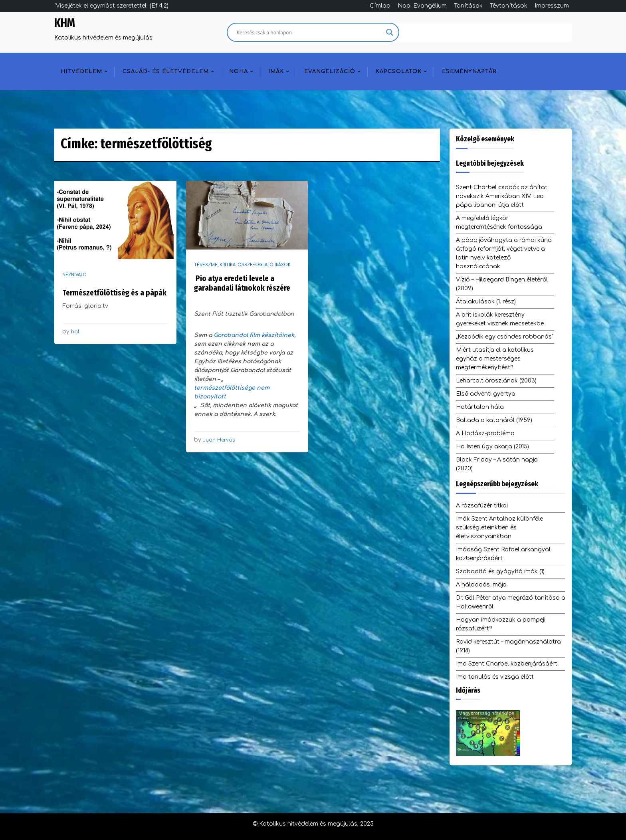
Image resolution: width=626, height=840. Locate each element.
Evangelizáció (330, 71)
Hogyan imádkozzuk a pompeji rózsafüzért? (501, 624)
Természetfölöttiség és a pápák (114, 293)
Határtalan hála (480, 407)
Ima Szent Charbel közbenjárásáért (507, 664)
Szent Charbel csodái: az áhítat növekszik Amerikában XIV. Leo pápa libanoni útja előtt (502, 196)
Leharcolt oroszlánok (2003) (496, 381)
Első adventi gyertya (486, 394)
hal (75, 332)
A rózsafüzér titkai (482, 506)
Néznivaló (74, 275)
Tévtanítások (509, 6)
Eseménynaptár (469, 71)
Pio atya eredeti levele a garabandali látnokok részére (242, 283)
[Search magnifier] (390, 32)
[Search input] (309, 32)
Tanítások (468, 6)
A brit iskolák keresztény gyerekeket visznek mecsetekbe (500, 319)
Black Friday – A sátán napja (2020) (497, 464)
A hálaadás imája (481, 585)
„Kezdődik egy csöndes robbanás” (505, 337)
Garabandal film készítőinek (254, 335)
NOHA (239, 71)
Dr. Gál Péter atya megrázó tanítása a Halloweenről (511, 602)
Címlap (380, 6)
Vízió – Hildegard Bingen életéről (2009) (502, 284)
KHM (65, 23)
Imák (276, 71)
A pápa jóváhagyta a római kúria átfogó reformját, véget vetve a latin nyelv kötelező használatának (504, 253)
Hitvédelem (81, 71)
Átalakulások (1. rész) (486, 302)
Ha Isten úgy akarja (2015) (492, 447)
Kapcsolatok (399, 71)
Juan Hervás (219, 440)
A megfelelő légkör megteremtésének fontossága (499, 223)
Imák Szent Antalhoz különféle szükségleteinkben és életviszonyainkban (499, 528)
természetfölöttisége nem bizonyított (232, 392)
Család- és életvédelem (166, 71)
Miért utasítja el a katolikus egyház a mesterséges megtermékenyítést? (495, 359)
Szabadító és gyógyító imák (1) (500, 572)
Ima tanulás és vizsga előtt (495, 677)
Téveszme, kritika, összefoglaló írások (242, 265)
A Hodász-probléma (485, 433)
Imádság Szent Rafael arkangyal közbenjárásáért (503, 554)
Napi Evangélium (422, 6)
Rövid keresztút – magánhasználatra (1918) (508, 646)
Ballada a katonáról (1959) (494, 420)
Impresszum (552, 6)
